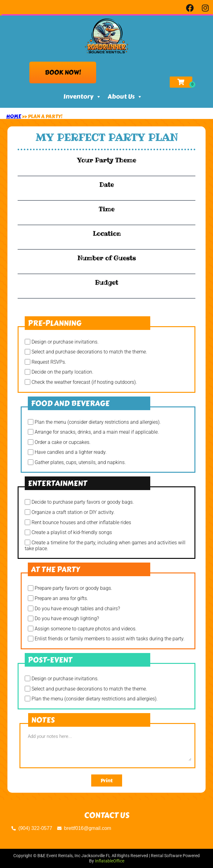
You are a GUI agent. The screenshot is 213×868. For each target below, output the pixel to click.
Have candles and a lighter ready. (71, 452)
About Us (125, 97)
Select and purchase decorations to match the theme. (89, 352)
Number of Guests (106, 258)
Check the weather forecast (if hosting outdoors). (84, 382)
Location (107, 234)
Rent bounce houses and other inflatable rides (81, 522)
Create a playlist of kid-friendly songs (72, 533)
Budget (106, 283)
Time (106, 209)
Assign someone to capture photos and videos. (86, 629)
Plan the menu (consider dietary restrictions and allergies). (98, 422)
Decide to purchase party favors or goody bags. (83, 502)
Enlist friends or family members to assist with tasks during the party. (110, 639)
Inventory (82, 97)
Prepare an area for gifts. (61, 598)
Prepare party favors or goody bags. (73, 588)
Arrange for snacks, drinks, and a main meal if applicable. (97, 432)
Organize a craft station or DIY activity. (73, 512)
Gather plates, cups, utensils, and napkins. (80, 462)
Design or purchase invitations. (65, 342)
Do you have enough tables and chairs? (77, 609)
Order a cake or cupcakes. (63, 442)
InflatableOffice (110, 861)
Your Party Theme (106, 160)
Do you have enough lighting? (67, 619)
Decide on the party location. (62, 372)
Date (106, 185)
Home (14, 116)
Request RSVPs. (49, 362)
